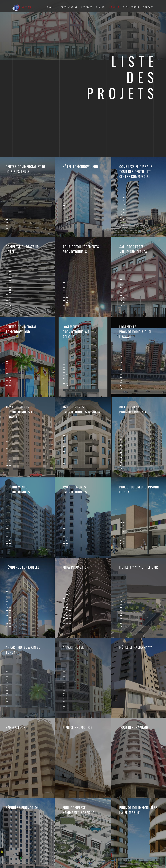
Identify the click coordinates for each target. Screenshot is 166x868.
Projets (114, 7)
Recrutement (131, 7)
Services (87, 7)
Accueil (52, 7)
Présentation (69, 7)
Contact (148, 7)
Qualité (101, 7)
